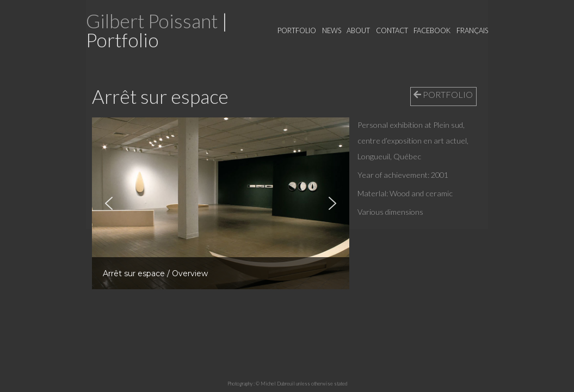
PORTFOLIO (443, 94)
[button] (109, 203)
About (358, 30)
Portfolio (297, 30)
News (332, 30)
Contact (392, 30)
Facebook (432, 30)
